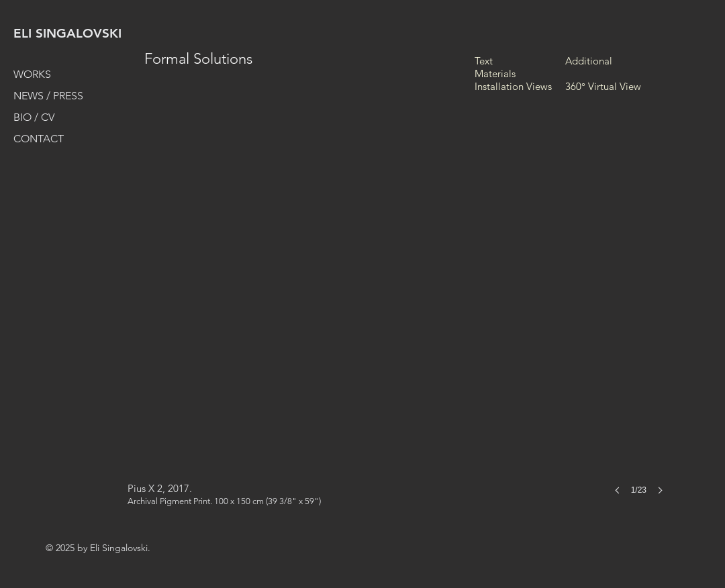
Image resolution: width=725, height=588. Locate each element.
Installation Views (513, 86)
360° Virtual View (603, 86)
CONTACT (39, 139)
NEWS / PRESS (48, 96)
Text (484, 61)
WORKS (32, 74)
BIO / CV (34, 117)
